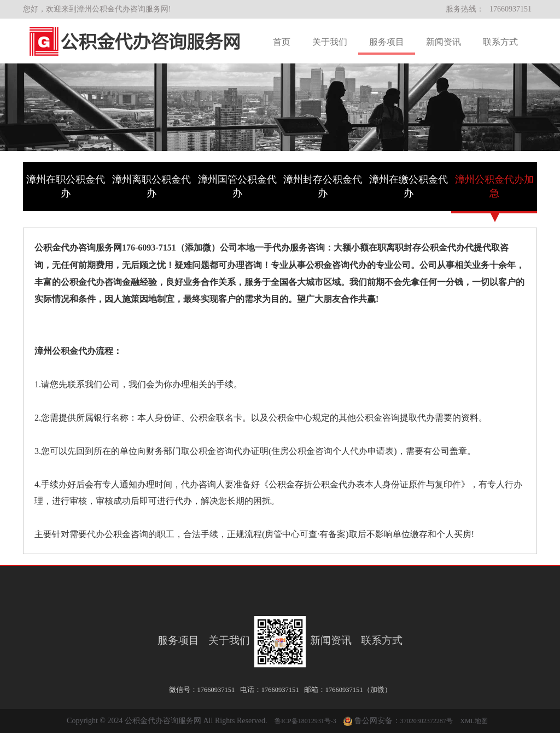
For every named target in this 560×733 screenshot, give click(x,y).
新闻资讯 (444, 42)
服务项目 (387, 42)
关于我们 (330, 42)
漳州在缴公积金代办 (409, 186)
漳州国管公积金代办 (237, 186)
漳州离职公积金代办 (151, 186)
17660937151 (511, 9)
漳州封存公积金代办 (323, 186)
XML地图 (474, 721)
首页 (282, 42)
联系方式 (500, 42)
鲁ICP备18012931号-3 (305, 721)
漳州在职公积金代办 (66, 186)
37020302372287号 (427, 721)
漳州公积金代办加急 (494, 186)
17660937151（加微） (358, 690)
